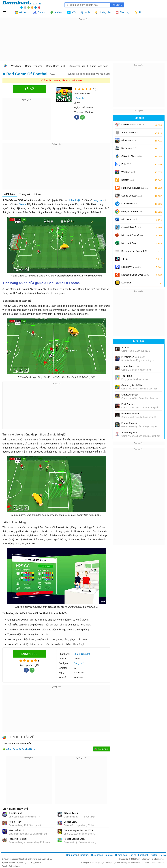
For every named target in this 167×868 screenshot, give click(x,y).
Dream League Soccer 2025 (78, 830)
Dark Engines (128, 404)
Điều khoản (97, 855)
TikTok (125, 259)
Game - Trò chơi (34, 66)
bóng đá (97, 200)
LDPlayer (126, 283)
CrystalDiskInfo (131, 227)
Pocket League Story (74, 839)
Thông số (25, 194)
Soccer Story (70, 822)
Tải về (37, 194)
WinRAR (128, 172)
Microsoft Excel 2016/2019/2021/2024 (133, 244)
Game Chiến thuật (56, 66)
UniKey (133, 126)
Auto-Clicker (130, 132)
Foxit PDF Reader (135, 188)
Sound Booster (132, 196)
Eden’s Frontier (129, 423)
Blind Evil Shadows (131, 414)
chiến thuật (74, 200)
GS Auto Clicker (132, 156)
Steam (22, 204)
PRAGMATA (133, 357)
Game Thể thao (77, 66)
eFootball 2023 (16, 830)
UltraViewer (129, 204)
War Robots (130, 366)
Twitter (154, 855)
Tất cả (6, 12)
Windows (16, 66)
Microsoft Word (133, 220)
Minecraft (129, 140)
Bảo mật (109, 855)
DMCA (162, 855)
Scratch (128, 180)
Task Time (127, 376)
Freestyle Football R (19, 839)
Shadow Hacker (130, 395)
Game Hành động (99, 66)
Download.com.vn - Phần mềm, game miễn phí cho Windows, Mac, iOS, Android (22, 5)
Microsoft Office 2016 (135, 276)
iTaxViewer (129, 148)
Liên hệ (132, 855)
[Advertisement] (83, 43)
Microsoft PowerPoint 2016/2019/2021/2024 (133, 236)
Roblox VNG (131, 267)
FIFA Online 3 (71, 813)
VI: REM (126, 347)
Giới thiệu (10, 194)
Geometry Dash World (133, 385)
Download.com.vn (5, 66)
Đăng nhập (72, 855)
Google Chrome (132, 211)
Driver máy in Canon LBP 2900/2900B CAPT (134, 252)
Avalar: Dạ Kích (129, 432)
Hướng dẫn (121, 855)
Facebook (143, 855)
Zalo (126, 164)
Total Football (16, 813)
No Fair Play (15, 822)
